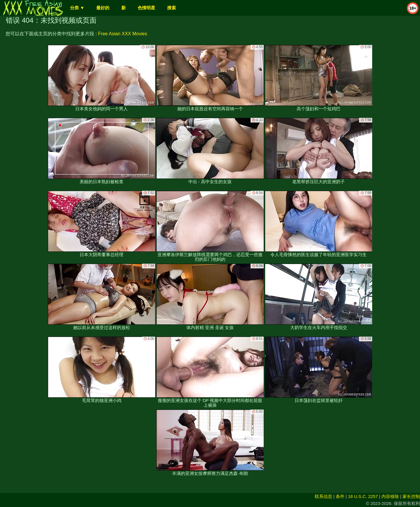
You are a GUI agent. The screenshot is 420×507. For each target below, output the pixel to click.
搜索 (171, 8)
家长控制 (411, 496)
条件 (340, 496)
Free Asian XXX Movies (123, 34)
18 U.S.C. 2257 (363, 496)
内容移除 (390, 496)
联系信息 (323, 496)
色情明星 (146, 8)
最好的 (103, 8)
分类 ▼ (77, 8)
